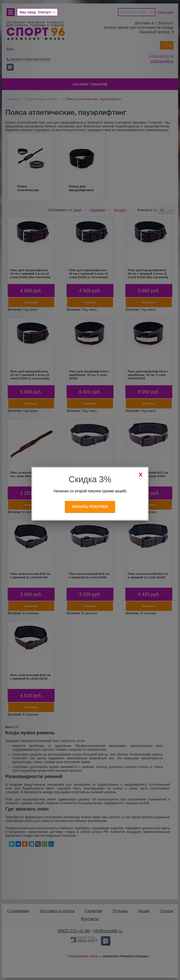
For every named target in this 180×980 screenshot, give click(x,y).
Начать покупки (90, 507)
